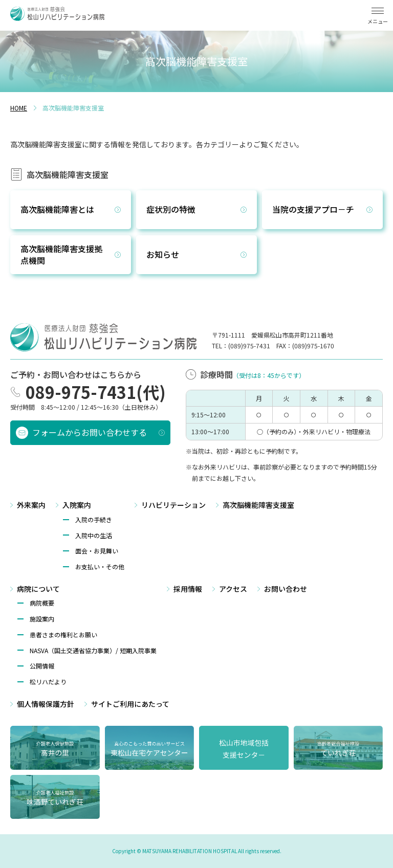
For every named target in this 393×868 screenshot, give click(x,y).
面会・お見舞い (97, 551)
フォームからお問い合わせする (90, 432)
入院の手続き (94, 519)
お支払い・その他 (100, 566)
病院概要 (42, 603)
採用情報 (188, 589)
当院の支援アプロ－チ (313, 209)
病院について (38, 589)
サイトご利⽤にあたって (130, 704)
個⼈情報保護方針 (46, 704)
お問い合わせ (286, 589)
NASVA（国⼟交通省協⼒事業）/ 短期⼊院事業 (93, 650)
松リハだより (48, 682)
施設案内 (42, 619)
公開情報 (42, 666)
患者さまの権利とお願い (63, 635)
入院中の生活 (94, 535)
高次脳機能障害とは (57, 209)
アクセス (233, 589)
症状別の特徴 (171, 209)
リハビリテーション (173, 505)
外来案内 (31, 505)
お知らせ (163, 254)
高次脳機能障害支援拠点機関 (61, 254)
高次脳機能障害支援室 (258, 505)
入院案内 (77, 505)
